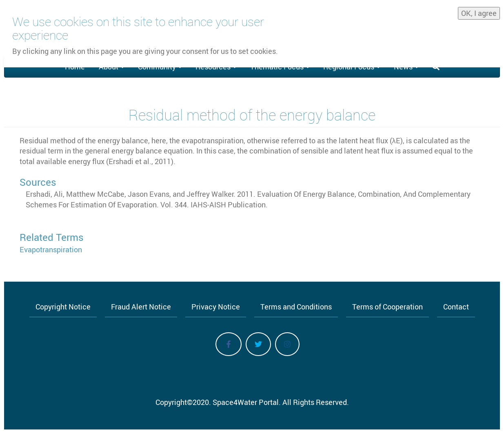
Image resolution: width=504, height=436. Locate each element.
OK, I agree (479, 10)
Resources (216, 67)
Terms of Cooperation (387, 307)
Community (160, 67)
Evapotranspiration (51, 249)
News (406, 67)
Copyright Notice (63, 307)
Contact (456, 307)
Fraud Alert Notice (141, 307)
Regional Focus (352, 67)
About (111, 67)
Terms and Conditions (296, 307)
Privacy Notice (216, 307)
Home (75, 67)
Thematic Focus (280, 67)
